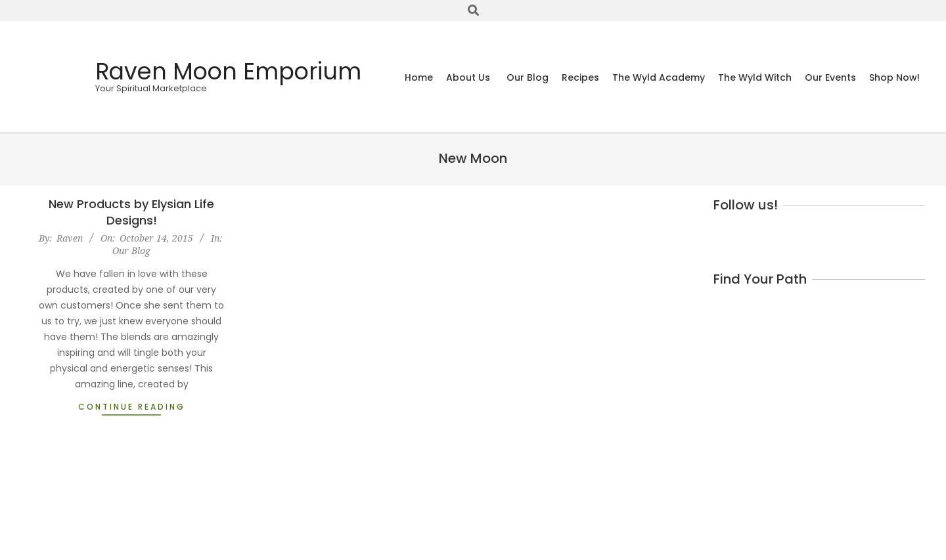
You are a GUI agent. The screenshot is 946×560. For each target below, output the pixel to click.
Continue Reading (132, 407)
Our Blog (131, 250)
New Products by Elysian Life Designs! (131, 212)
